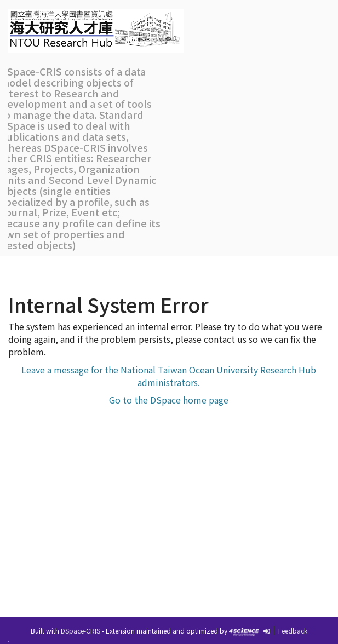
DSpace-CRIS (81, 631)
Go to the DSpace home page (169, 400)
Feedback (293, 631)
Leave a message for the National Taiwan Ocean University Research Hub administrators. (169, 376)
